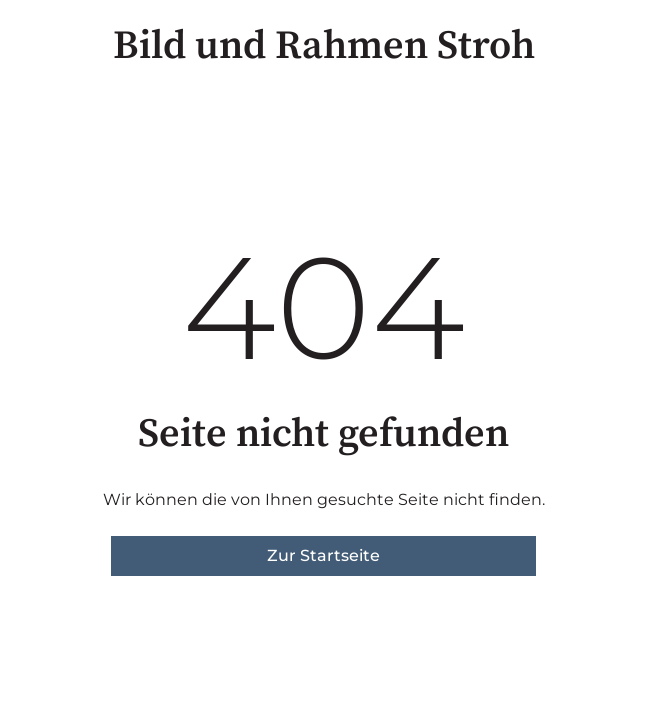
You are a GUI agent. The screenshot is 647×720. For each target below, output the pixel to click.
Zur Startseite (323, 555)
